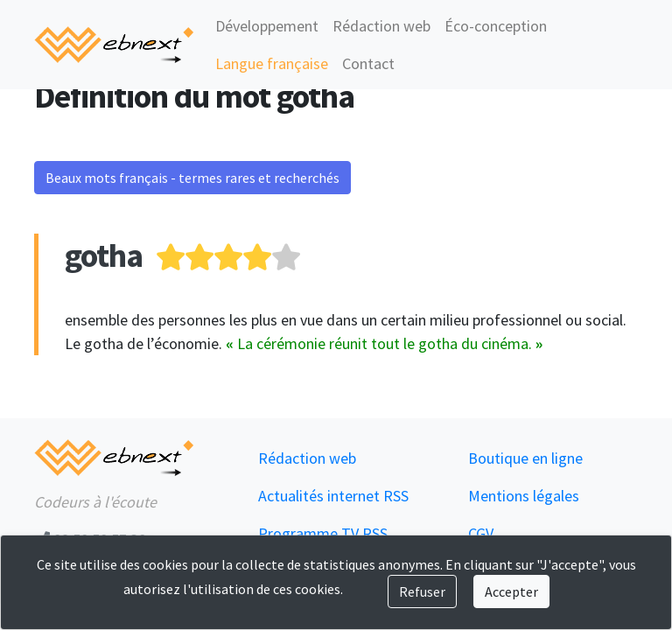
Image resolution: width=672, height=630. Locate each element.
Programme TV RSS (323, 533)
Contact (368, 63)
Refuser (422, 591)
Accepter (511, 591)
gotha (104, 255)
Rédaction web (381, 26)
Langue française (272, 63)
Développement (267, 26)
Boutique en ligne (525, 458)
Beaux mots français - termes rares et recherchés (192, 178)
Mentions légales (524, 496)
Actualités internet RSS (333, 496)
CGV (481, 533)
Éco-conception (496, 26)
